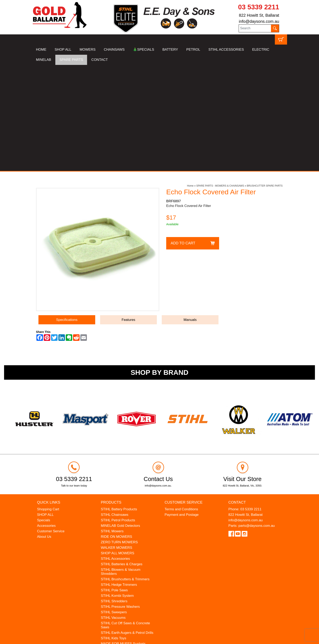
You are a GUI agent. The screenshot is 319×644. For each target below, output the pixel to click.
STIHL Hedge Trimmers (119, 479)
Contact (237, 396)
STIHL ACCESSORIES (226, 50)
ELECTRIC (261, 50)
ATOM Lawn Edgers (116, 543)
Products (111, 396)
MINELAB (44, 60)
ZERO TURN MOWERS (119, 436)
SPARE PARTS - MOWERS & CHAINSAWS (220, 80)
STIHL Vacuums (113, 512)
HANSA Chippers (114, 549)
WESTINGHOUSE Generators (124, 554)
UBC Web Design (52, 638)
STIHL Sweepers (114, 506)
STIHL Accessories (115, 453)
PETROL (193, 50)
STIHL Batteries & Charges (121, 458)
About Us (44, 431)
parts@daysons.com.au (257, 420)
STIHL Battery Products (119, 403)
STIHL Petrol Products (118, 414)
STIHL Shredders (114, 495)
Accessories (46, 420)
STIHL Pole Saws (114, 484)
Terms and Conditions (181, 403)
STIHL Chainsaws (114, 409)
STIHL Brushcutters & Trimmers (125, 473)
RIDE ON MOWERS (116, 431)
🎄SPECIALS (143, 50)
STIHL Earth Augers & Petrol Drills (127, 527)
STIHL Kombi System (117, 490)
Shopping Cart (48, 403)
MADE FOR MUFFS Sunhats (123, 538)
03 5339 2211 (259, 7)
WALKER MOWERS (116, 442)
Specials (44, 414)
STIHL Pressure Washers (120, 501)
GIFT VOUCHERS (115, 565)
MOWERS (87, 50)
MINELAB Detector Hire (119, 560)
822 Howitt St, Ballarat (259, 15)
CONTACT (100, 60)
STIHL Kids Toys (113, 532)
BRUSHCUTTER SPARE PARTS (265, 80)
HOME (41, 50)
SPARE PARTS (71, 60)
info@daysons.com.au (259, 21)
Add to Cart (183, 137)
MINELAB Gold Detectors (120, 420)
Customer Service (51, 425)
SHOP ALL (63, 50)
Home (190, 80)
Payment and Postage (182, 409)
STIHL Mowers (112, 425)
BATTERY (170, 50)
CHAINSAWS (114, 50)
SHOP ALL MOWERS (117, 447)
